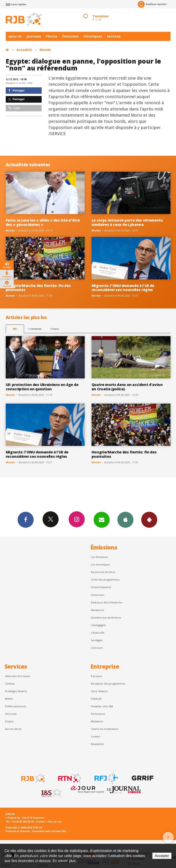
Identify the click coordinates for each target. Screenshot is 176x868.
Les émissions (99, 557)
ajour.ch (15, 36)
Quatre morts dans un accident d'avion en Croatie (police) (127, 387)
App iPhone (125, 520)
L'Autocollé (98, 633)
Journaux (34, 36)
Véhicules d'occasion (18, 676)
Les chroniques (100, 564)
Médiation (97, 721)
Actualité (24, 50)
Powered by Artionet (18, 831)
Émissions (70, 36)
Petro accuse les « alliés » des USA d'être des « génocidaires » (43, 222)
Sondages (97, 640)
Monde (45, 50)
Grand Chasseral (101, 587)
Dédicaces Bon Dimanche (107, 602)
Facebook (26, 520)
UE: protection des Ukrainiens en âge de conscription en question (42, 387)
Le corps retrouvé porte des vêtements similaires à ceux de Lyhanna (127, 222)
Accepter (162, 856)
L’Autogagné (98, 625)
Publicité (96, 699)
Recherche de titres (103, 572)
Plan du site (55, 822)
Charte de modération (105, 729)
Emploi (9, 721)
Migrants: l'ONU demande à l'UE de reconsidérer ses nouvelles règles (123, 288)
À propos (96, 676)
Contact (96, 736)
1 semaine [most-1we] (35, 329)
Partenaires (98, 714)
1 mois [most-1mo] (55, 329)
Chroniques (93, 36)
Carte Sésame (99, 691)
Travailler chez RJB (102, 706)
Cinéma (10, 684)
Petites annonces (16, 706)
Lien (14, 108)
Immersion (98, 595)
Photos (52, 36)
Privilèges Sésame (16, 691)
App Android (149, 520)
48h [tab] (15, 329)
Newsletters (102, 520)
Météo (9, 699)
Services (114, 36)
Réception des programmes (108, 684)
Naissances (97, 610)
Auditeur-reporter (152, 4)
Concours (97, 648)
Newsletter (97, 744)
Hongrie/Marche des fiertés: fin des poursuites (38, 288)
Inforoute (11, 714)
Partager (17, 90)
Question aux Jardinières (106, 618)
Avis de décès (13, 729)
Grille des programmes (105, 580)
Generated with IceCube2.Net (49, 831)
